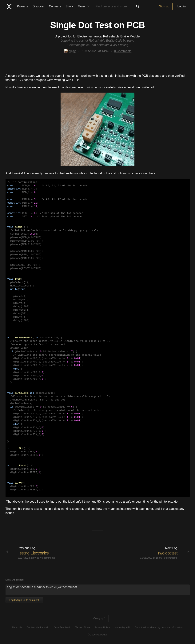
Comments (123, 51)
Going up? (97, 618)
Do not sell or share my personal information (159, 627)
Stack (69, 6)
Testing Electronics (33, 553)
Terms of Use (83, 627)
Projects (22, 6)
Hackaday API (122, 627)
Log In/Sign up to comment (24, 600)
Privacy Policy (102, 627)
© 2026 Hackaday (97, 635)
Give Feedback (62, 627)
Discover (38, 6)
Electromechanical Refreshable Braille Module (108, 36)
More (85, 6)
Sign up (164, 6)
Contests (55, 6)
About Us (17, 627)
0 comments (48, 558)
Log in (181, 6)
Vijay (70, 51)
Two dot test (167, 553)
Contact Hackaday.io (38, 627)
